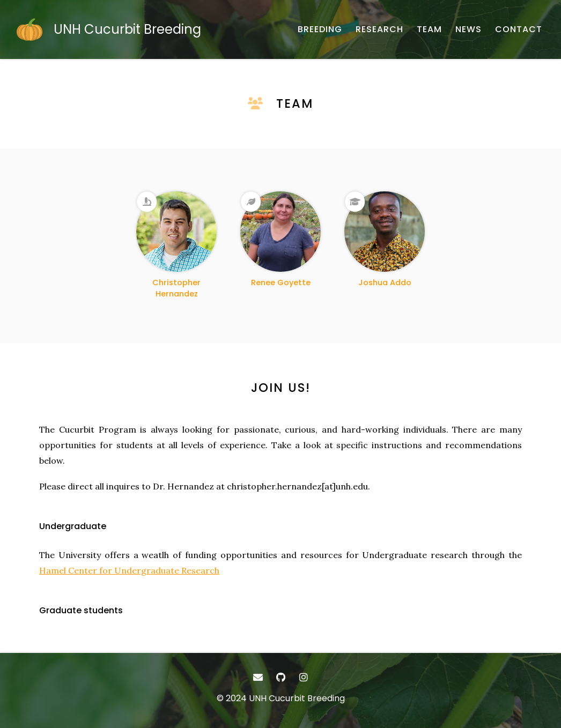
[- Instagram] (303, 677)
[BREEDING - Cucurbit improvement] (320, 29)
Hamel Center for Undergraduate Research (129, 570)
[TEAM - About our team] (429, 29)
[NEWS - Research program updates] (468, 29)
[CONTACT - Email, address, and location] (519, 29)
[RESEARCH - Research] (379, 29)
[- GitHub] (281, 677)
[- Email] (258, 677)
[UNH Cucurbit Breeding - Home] (109, 29)
